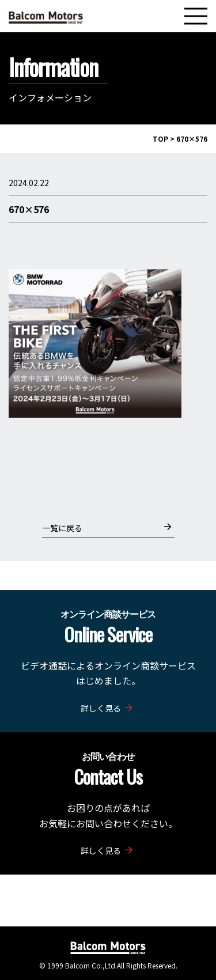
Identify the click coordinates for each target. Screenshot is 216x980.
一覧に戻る (107, 527)
